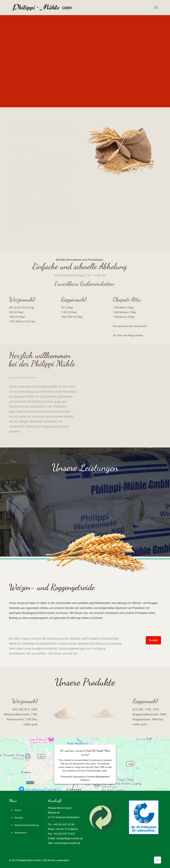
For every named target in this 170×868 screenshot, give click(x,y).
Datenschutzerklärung (27, 825)
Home (18, 810)
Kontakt (19, 818)
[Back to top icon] (158, 860)
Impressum (21, 833)
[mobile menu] (156, 7)
